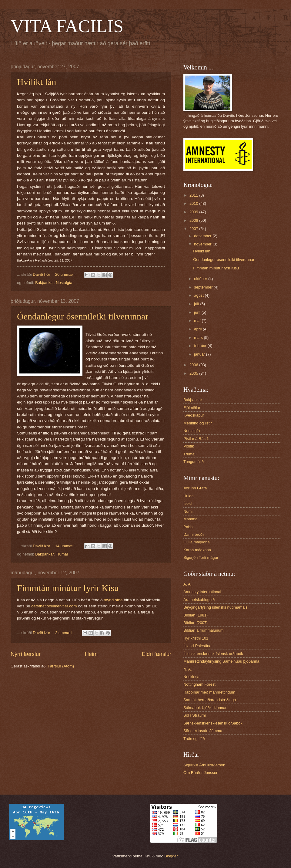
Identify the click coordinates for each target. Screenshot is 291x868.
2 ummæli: (65, 633)
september (204, 287)
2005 (194, 373)
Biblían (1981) (196, 615)
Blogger (171, 856)
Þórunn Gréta (195, 488)
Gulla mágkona (197, 542)
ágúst (199, 295)
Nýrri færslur (26, 654)
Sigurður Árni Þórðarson (204, 765)
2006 (194, 365)
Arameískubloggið (199, 600)
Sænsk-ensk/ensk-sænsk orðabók (213, 723)
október (201, 279)
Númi (188, 511)
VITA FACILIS (67, 26)
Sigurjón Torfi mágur (201, 557)
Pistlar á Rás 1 (196, 439)
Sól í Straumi (195, 715)
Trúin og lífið (194, 739)
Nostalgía (64, 283)
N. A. (188, 669)
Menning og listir (198, 423)
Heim (91, 654)
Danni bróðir (194, 534)
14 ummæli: (66, 546)
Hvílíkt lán (37, 82)
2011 (194, 195)
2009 (194, 212)
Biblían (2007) (196, 623)
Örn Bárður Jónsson (201, 773)
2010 (194, 203)
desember (203, 236)
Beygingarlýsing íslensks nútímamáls (215, 607)
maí (198, 321)
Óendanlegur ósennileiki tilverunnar (83, 316)
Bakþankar (44, 283)
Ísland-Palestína (197, 646)
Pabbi (188, 527)
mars (199, 338)
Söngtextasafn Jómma (203, 731)
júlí (197, 304)
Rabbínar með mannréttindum (209, 692)
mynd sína (113, 600)
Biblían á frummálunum (203, 630)
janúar (200, 354)
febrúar (201, 346)
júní (198, 312)
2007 (194, 229)
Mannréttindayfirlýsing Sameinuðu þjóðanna (221, 661)
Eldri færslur (157, 654)
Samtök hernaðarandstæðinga (210, 700)
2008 (194, 220)
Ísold (187, 503)
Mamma (191, 519)
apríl (198, 329)
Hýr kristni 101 (196, 638)
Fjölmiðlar (192, 408)
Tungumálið (194, 462)
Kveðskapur (194, 415)
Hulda (189, 496)
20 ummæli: (66, 274)
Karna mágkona (197, 550)
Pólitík (189, 446)
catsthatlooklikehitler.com (54, 606)
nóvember (203, 244)
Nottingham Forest (199, 684)
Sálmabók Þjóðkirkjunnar (205, 708)
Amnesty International (202, 592)
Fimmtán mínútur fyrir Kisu (68, 588)
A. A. (187, 584)
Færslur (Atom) (61, 666)
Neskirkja (191, 677)
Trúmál (62, 554)
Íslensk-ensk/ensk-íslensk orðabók (213, 654)
